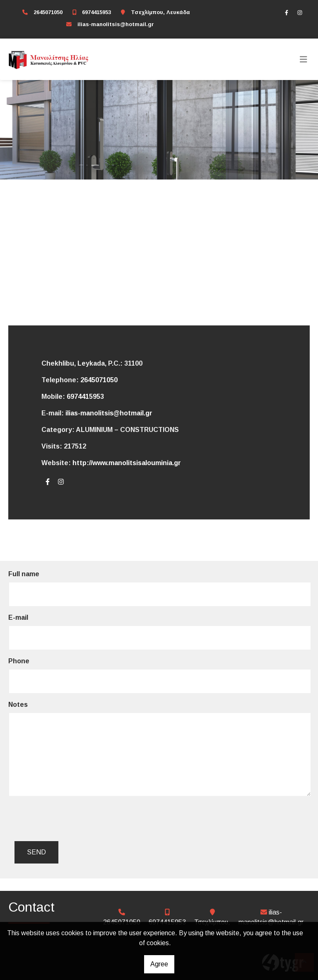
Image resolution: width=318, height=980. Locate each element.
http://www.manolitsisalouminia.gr (127, 463)
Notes (18, 705)
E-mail (18, 617)
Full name (24, 574)
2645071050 (48, 12)
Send (36, 852)
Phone (19, 661)
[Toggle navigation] (304, 59)
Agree (159, 964)
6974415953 (96, 12)
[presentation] (79, 819)
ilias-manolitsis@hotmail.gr (116, 24)
